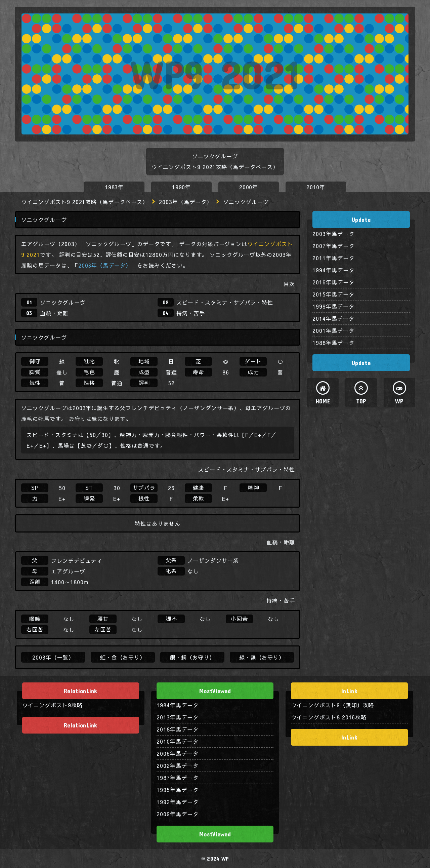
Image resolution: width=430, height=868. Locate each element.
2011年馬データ (333, 258)
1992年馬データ (178, 802)
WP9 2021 (215, 74)
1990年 (182, 187)
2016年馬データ (333, 282)
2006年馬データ (178, 753)
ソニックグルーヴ (63, 302)
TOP (361, 401)
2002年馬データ (178, 765)
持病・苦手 (191, 313)
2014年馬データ (333, 318)
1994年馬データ (333, 270)
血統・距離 (54, 313)
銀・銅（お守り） (192, 657)
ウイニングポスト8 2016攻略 (329, 717)
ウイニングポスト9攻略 (52, 705)
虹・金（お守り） (123, 657)
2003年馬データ (333, 234)
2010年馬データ (178, 741)
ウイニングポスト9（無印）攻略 (332, 705)
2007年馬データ (333, 246)
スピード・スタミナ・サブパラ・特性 (225, 302)
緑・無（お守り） (262, 657)
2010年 (316, 187)
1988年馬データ (333, 343)
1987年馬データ (178, 778)
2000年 (249, 187)
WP (399, 401)
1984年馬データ (178, 705)
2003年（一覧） (53, 657)
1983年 (114, 187)
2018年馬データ (178, 729)
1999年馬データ (333, 306)
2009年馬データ (178, 814)
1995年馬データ (178, 790)
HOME (323, 401)
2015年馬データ (333, 294)
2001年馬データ (333, 330)
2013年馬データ (178, 717)
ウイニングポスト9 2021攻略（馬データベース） (85, 202)
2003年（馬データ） (186, 202)
